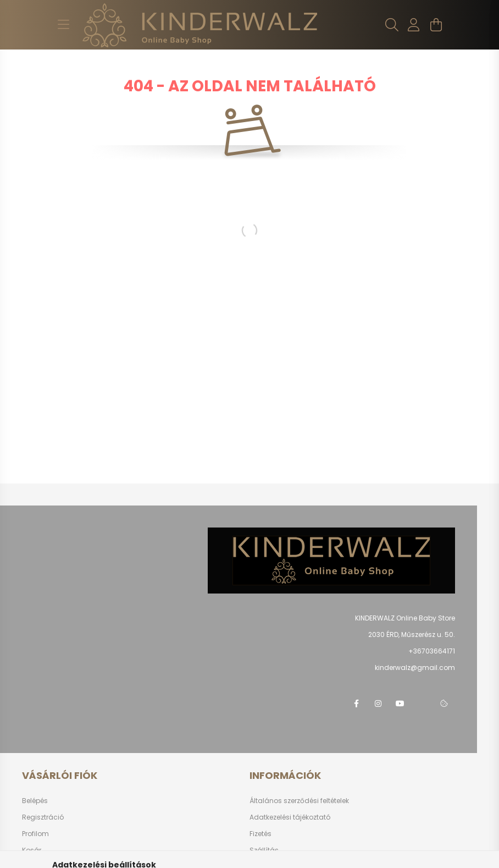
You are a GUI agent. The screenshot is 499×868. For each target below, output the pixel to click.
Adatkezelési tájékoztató (290, 817)
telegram (422, 704)
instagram (378, 704)
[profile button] (414, 25)
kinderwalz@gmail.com (415, 668)
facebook (356, 704)
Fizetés (260, 834)
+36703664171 (432, 651)
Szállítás (264, 850)
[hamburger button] (63, 25)
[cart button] (436, 25)
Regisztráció (43, 817)
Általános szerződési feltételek (299, 801)
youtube (400, 704)
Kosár (32, 850)
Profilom (35, 834)
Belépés (35, 801)
